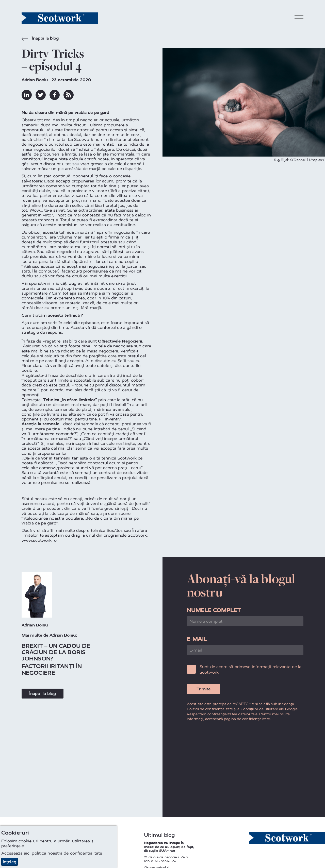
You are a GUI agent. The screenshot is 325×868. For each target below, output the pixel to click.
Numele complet (214, 610)
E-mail (197, 639)
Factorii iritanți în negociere (52, 669)
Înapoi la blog (40, 39)
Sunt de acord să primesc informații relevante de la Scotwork (250, 669)
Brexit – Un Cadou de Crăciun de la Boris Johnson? (56, 652)
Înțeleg (10, 862)
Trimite (204, 689)
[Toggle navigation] (299, 17)
